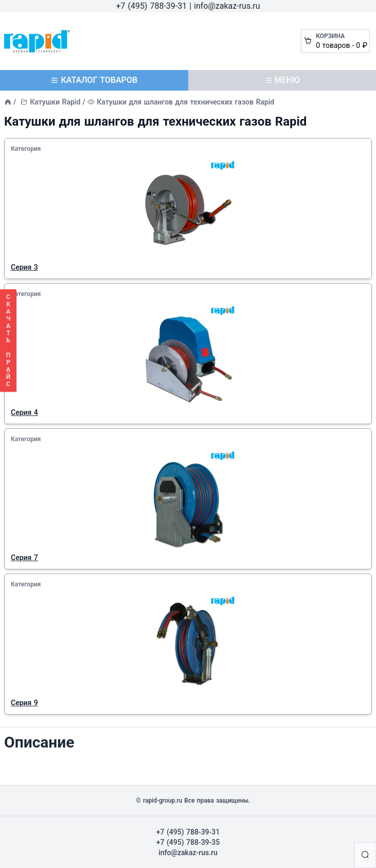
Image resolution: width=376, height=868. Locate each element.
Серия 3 (24, 267)
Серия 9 (24, 703)
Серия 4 (24, 412)
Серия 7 (24, 558)
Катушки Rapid (55, 102)
